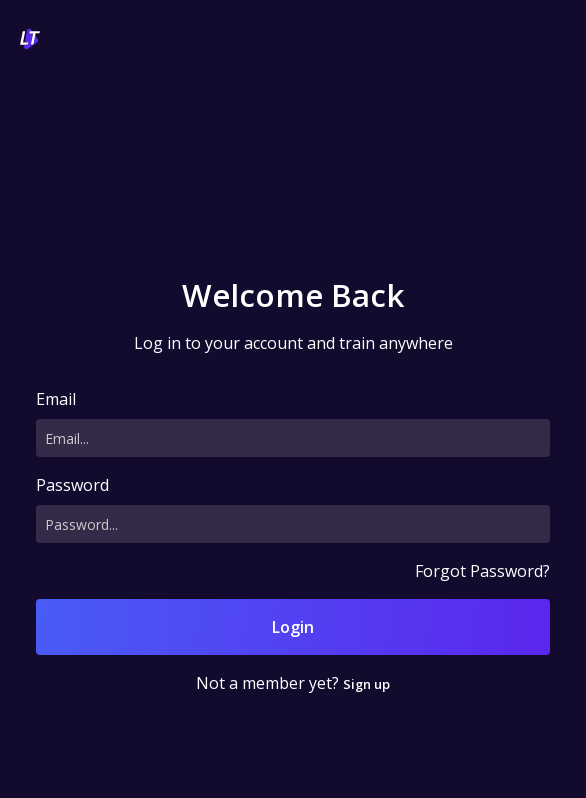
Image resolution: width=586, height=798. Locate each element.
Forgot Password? (482, 571)
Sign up (366, 684)
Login (293, 627)
